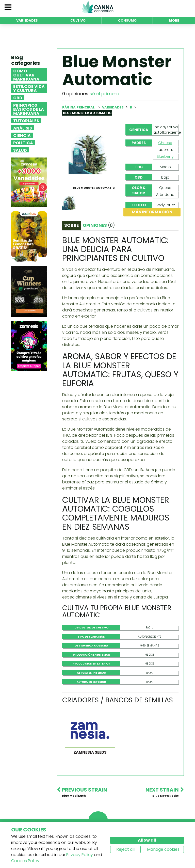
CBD (18, 98)
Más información (152, 212)
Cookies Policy (25, 861)
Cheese (165, 143)
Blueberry (165, 156)
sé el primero (104, 94)
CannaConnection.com (97, 7)
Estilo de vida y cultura (29, 88)
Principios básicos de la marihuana (29, 109)
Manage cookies (163, 849)
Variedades (113, 107)
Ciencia (22, 135)
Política (23, 143)
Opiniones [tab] (99, 225)
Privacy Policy (80, 855)
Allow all (147, 840)
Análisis (23, 128)
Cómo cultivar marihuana (26, 75)
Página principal (78, 107)
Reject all (125, 849)
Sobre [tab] (71, 225)
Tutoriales (26, 120)
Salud (20, 150)
